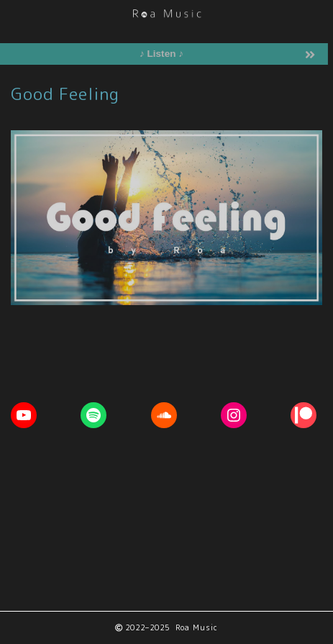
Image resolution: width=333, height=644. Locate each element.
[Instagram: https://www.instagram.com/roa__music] (234, 415)
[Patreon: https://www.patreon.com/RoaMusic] (304, 415)
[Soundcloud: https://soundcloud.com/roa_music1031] (164, 415)
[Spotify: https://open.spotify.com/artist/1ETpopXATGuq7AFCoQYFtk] (93, 415)
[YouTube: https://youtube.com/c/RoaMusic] (24, 415)
